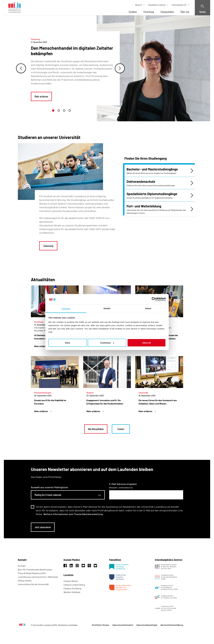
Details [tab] (107, 308)
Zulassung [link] (48, 246)
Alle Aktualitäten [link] (96, 429)
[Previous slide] (21, 68)
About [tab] (148, 308)
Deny (68, 343)
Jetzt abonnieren (43, 527)
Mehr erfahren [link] (41, 96)
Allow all (146, 343)
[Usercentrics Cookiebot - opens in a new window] (154, 299)
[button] (53, 110)
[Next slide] (120, 68)
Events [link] (121, 429)
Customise (107, 343)
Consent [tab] (66, 309)
